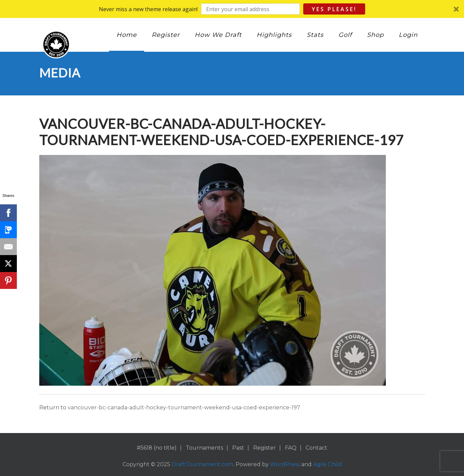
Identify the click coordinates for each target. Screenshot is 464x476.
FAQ (291, 448)
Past (238, 448)
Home (127, 35)
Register (166, 35)
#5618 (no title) (157, 448)
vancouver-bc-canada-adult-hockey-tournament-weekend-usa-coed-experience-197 (184, 407)
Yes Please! (334, 9)
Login (408, 35)
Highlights (274, 35)
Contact (316, 448)
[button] (232, 9)
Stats (315, 35)
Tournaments (204, 448)
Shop (375, 35)
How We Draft (218, 35)
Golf (345, 35)
